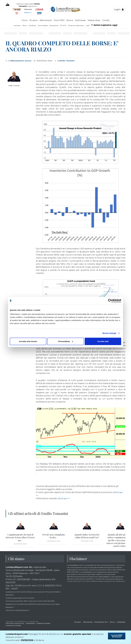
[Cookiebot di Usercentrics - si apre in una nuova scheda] (110, 301)
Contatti (106, 20)
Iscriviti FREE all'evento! (117, 636)
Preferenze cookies (43, 623)
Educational (54, 25)
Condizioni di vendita (13, 625)
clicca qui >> (64, 498)
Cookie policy (30, 623)
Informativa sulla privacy (15, 623)
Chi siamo (34, 20)
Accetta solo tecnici (28, 341)
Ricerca (70, 20)
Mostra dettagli (109, 333)
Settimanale (80, 20)
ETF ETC (63, 25)
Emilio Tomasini (67, 61)
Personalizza (66, 341)
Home (24, 20)
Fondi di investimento (76, 25)
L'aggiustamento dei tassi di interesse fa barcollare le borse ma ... (20, 537)
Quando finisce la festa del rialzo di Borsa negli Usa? (87, 536)
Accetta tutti (103, 341)
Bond (25, 25)
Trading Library (94, 20)
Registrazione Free (101, 622)
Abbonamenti (46, 20)
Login (119, 9)
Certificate (32, 25)
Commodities (43, 25)
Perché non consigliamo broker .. (54, 536)
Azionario (17, 25)
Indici (88, 25)
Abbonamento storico (21, 61)
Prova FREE (59, 20)
